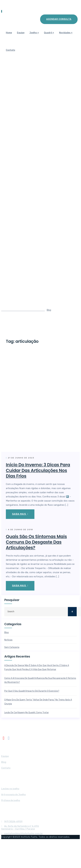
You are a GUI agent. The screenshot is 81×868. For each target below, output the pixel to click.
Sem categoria (12, 647)
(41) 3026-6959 (13, 821)
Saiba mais (20, 514)
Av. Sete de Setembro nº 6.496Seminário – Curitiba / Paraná (20, 828)
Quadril (48, 33)
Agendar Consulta (59, 19)
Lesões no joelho (10, 789)
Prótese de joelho (11, 800)
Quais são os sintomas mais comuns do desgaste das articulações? (36, 542)
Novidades (65, 33)
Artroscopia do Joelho (13, 795)
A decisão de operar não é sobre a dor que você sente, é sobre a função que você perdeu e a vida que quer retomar (37, 667)
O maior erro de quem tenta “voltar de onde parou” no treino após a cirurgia (38, 702)
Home (9, 33)
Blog (6, 633)
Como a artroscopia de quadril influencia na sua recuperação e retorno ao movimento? (40, 680)
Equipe (21, 33)
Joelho (33, 33)
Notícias (8, 640)
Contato (10, 50)
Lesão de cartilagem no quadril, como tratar (27, 713)
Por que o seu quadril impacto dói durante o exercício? (32, 691)
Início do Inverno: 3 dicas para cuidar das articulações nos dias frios (38, 470)
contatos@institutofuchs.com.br (24, 834)
